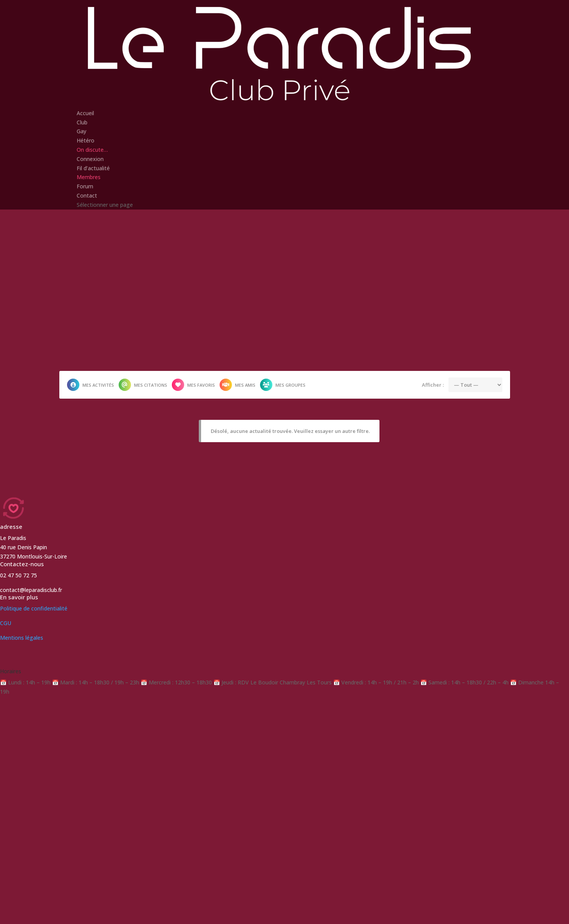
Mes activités (91, 385)
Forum (85, 186)
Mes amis (238, 385)
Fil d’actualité (93, 168)
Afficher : (433, 384)
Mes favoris (193, 385)
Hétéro (86, 140)
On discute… (92, 150)
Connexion (90, 159)
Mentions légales (22, 638)
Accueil (85, 113)
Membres (89, 177)
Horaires (11, 671)
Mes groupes (283, 385)
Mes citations (143, 385)
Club (82, 122)
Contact (87, 195)
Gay (81, 131)
